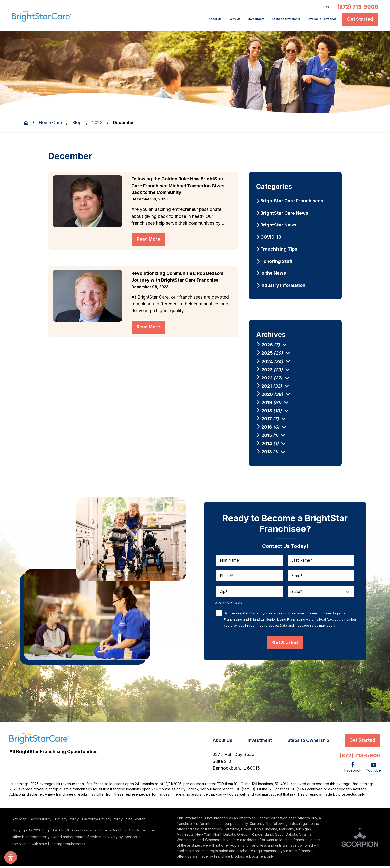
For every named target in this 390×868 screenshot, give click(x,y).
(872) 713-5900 (358, 8)
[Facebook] (353, 769)
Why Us (196, 20)
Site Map (19, 821)
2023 (97, 124)
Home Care (50, 124)
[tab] (284, 347)
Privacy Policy (67, 821)
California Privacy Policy (102, 821)
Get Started (360, 20)
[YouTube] (373, 769)
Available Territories (315, 20)
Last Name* (302, 562)
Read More (148, 241)
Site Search (136, 821)
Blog (324, 8)
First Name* (230, 562)
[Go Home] (28, 124)
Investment (224, 20)
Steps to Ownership (265, 20)
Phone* (226, 577)
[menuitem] (172, 21)
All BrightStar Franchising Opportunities (53, 753)
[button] (11, 857)
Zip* (224, 593)
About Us (170, 20)
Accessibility (41, 821)
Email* (297, 577)
